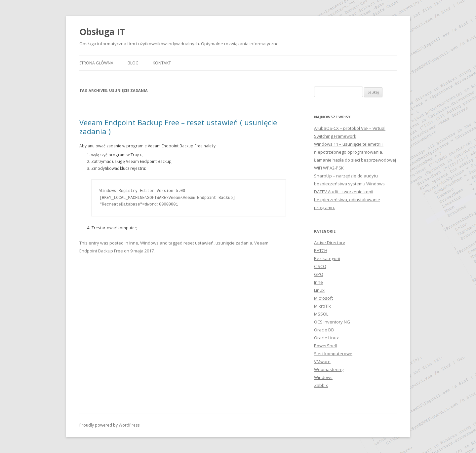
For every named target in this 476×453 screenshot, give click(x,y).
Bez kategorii (327, 258)
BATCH (321, 250)
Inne (134, 243)
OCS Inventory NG (332, 322)
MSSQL (321, 314)
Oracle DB (324, 330)
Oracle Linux (326, 338)
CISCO (320, 266)
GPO (319, 274)
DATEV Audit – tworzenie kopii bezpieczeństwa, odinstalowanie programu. (347, 200)
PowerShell (325, 346)
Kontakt (162, 63)
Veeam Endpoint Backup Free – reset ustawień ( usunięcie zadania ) (178, 127)
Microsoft (323, 298)
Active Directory (330, 243)
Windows (149, 243)
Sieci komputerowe (333, 354)
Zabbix (321, 385)
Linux (319, 290)
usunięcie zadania (234, 243)
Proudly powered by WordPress (109, 425)
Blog (133, 63)
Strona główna (96, 63)
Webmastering (329, 369)
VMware (322, 361)
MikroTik (322, 306)
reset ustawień (198, 243)
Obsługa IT (102, 32)
